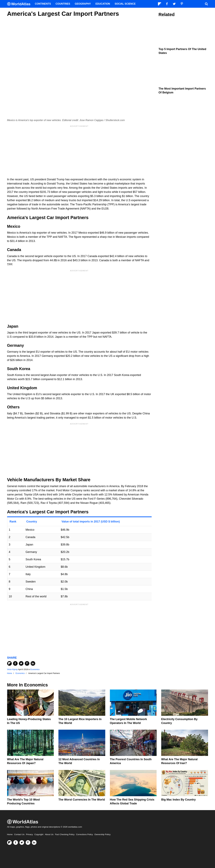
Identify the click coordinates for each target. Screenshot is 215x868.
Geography (83, 4)
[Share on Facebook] (15, 663)
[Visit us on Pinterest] (28, 843)
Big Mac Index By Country (178, 800)
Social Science (125, 4)
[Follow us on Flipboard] (9, 843)
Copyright (39, 834)
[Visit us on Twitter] (22, 843)
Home (10, 834)
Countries (63, 4)
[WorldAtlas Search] (206, 4)
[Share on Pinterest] (27, 663)
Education (103, 4)
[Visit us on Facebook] (16, 843)
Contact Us (19, 834)
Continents (43, 4)
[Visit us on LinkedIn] (34, 843)
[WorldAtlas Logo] (20, 4)
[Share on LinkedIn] (33, 663)
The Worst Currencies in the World (82, 800)
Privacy (29, 834)
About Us (49, 834)
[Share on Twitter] (21, 663)
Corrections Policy (84, 834)
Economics (35, 669)
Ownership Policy (102, 834)
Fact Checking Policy (65, 834)
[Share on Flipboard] (9, 663)
